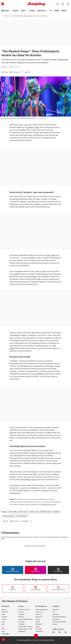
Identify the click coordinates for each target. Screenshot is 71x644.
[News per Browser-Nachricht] (58, 588)
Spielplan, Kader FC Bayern (26, 627)
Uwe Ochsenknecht (37, 374)
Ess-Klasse (21, 622)
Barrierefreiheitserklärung (59, 617)
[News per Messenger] (13, 588)
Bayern (16, 11)
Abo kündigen (56, 619)
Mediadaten (39, 624)
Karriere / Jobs (39, 612)
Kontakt (38, 622)
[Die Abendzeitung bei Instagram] (35, 570)
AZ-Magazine (39, 629)
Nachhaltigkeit (5, 634)
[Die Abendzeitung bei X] (58, 570)
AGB (54, 612)
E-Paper (38, 619)
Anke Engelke (13, 512)
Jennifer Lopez (50, 255)
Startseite (5, 16)
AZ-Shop (38, 627)
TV (51, 11)
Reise (3, 631)
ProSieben (22, 130)
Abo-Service (39, 617)
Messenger (21, 614)
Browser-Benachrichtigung (25, 619)
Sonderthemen (39, 631)
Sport (23, 11)
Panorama (41, 11)
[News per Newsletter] (35, 588)
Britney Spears (32, 277)
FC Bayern (4, 617)
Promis (32, 11)
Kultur (64, 11)
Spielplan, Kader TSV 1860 (25, 629)
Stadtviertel (5, 612)
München (5, 11)
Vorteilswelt (22, 624)
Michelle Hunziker (31, 480)
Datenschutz (56, 614)
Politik (57, 11)
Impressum (55, 610)
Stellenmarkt (22, 631)
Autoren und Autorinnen (42, 610)
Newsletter (21, 612)
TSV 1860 (4, 619)
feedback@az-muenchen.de (49, 505)
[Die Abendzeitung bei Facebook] (13, 570)
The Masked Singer (32, 127)
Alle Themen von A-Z (24, 610)
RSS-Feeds (21, 617)
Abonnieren (38, 614)
